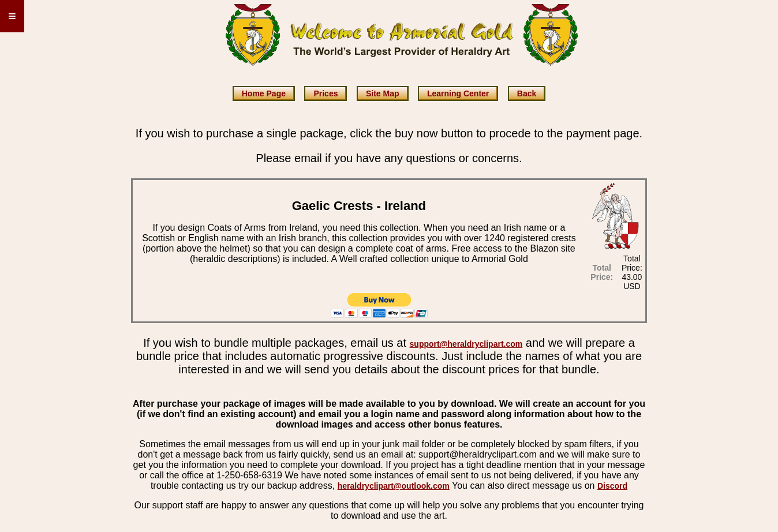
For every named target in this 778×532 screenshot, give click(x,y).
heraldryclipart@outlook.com (394, 486)
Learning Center (458, 93)
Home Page (264, 93)
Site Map (383, 93)
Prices (326, 93)
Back (527, 93)
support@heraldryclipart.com (466, 344)
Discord (612, 486)
